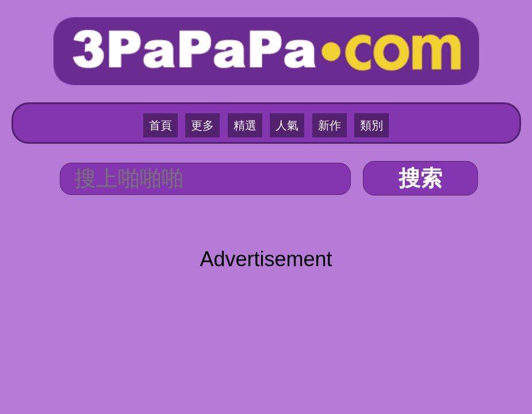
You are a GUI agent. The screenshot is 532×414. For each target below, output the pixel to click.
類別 (372, 125)
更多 (202, 125)
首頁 (160, 125)
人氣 (287, 125)
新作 (330, 125)
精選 (245, 125)
